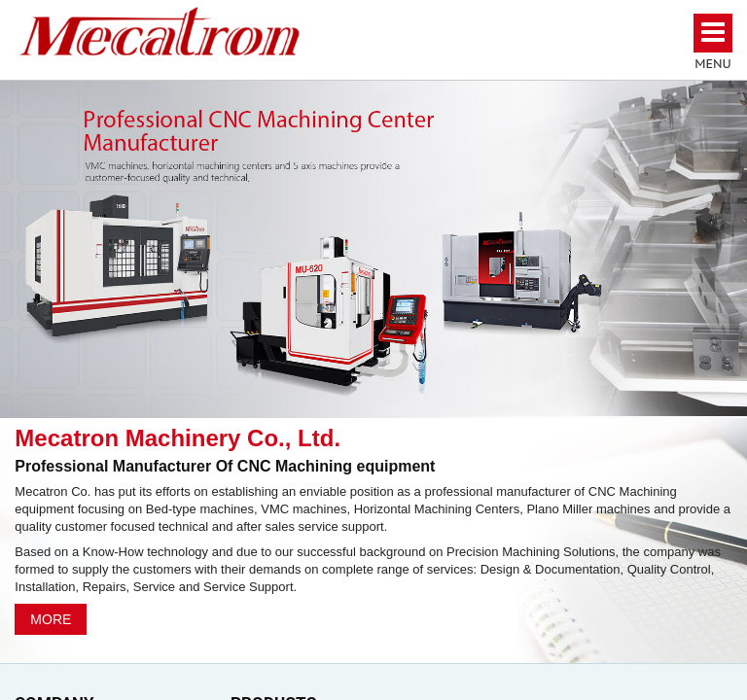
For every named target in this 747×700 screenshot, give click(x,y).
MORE (51, 619)
